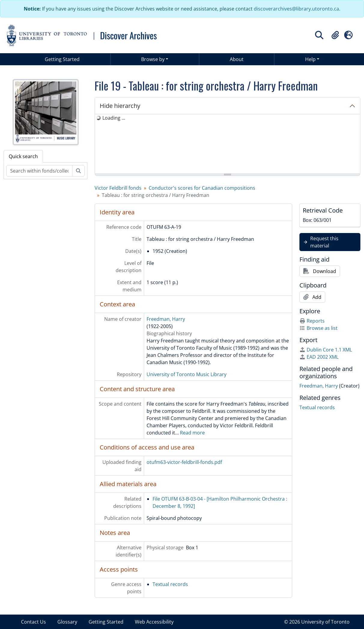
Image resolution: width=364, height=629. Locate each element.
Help (310, 59)
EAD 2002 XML (319, 357)
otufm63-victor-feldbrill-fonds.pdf (184, 462)
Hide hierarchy (120, 106)
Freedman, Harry (166, 319)
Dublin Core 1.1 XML (326, 350)
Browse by (153, 59)
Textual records (170, 584)
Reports (312, 321)
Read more (192, 433)
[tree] (228, 144)
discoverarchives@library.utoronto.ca (296, 9)
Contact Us (33, 622)
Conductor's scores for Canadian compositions (202, 188)
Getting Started (62, 59)
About (237, 59)
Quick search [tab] (23, 156)
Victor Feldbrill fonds (118, 188)
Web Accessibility (154, 622)
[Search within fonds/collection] (39, 171)
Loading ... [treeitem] (114, 118)
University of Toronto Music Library (187, 374)
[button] (335, 35)
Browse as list (318, 328)
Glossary (67, 622)
